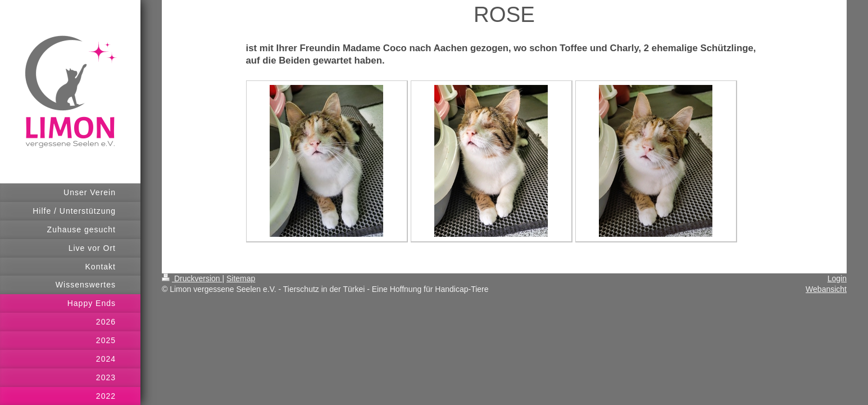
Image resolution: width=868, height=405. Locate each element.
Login (837, 278)
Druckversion (192, 278)
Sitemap (241, 278)
